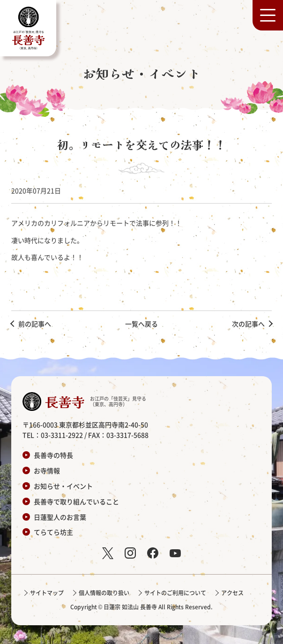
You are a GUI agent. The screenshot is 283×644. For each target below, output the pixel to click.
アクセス (232, 593)
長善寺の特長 (53, 455)
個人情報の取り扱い (104, 593)
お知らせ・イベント (63, 486)
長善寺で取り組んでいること (76, 501)
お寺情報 (47, 470)
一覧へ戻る (141, 324)
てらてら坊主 (53, 532)
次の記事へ (248, 324)
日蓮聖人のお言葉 (60, 517)
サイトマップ (47, 593)
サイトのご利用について (175, 593)
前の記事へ (35, 324)
